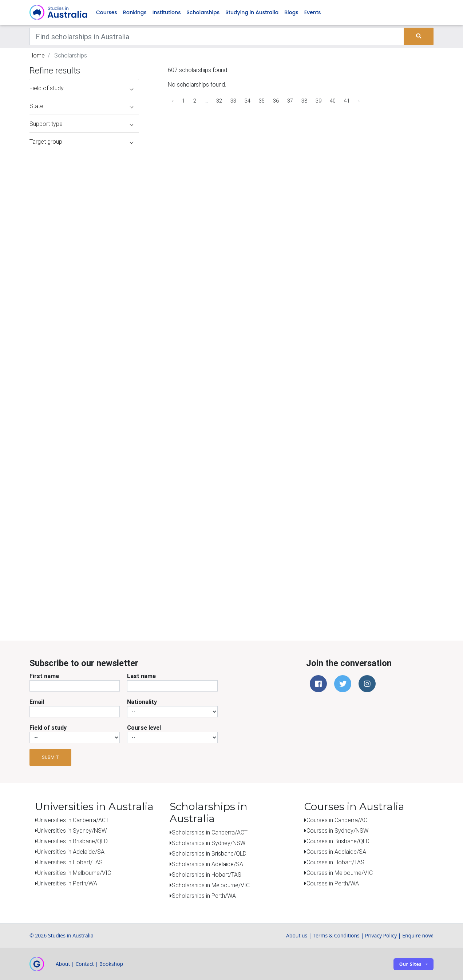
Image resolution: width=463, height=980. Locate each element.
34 (248, 101)
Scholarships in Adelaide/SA (207, 864)
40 (333, 101)
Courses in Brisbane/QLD (338, 841)
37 (290, 101)
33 (233, 101)
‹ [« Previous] (173, 101)
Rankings (135, 12)
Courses (107, 12)
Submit (50, 757)
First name (44, 676)
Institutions (167, 12)
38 (304, 101)
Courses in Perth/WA (333, 883)
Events (313, 12)
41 (347, 101)
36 (276, 101)
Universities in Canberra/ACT (73, 820)
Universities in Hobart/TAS (70, 862)
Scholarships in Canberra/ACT (210, 832)
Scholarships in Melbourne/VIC (211, 885)
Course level (144, 728)
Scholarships (203, 12)
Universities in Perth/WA (67, 883)
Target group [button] (81, 142)
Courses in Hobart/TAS (335, 862)
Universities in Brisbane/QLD (72, 841)
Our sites (410, 964)
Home (37, 55)
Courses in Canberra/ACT (339, 820)
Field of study (48, 728)
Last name (141, 676)
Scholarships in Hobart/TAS (207, 875)
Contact (84, 964)
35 (262, 101)
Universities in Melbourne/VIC (74, 873)
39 (318, 101)
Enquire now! (418, 935)
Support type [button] (81, 124)
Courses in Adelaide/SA (336, 852)
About (63, 964)
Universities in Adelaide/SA (71, 852)
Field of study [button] (81, 88)
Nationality (142, 702)
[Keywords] (217, 36)
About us (297, 935)
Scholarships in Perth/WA (204, 896)
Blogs (291, 12)
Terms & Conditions (336, 935)
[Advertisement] (84, 574)
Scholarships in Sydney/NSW (209, 843)
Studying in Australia (252, 12)
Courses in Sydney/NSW (337, 830)
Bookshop (111, 964)
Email (37, 702)
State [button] (81, 106)
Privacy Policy (381, 935)
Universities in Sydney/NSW (72, 830)
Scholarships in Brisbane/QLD (209, 853)
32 (219, 101)
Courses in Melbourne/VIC (340, 873)
